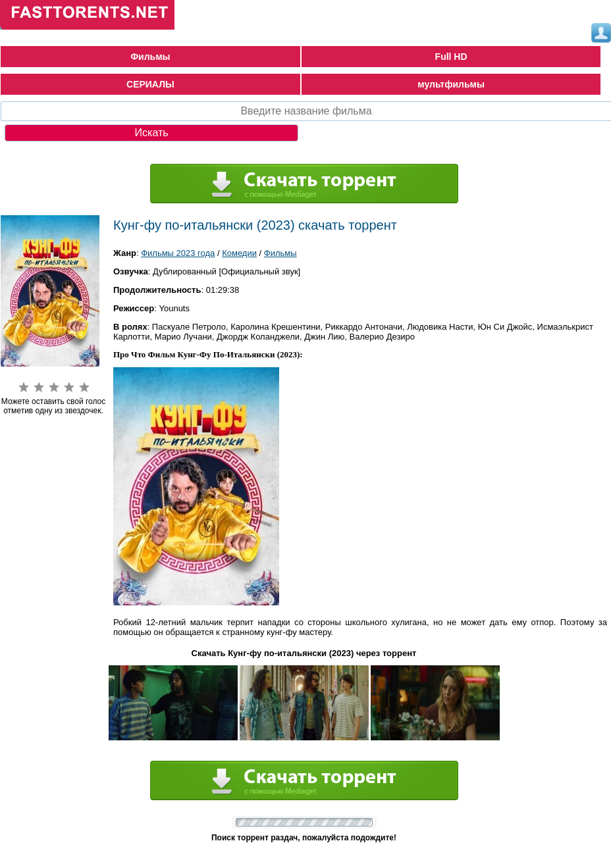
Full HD (451, 57)
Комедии (239, 253)
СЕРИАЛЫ (150, 84)
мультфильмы (451, 84)
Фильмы (150, 57)
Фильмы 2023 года (178, 253)
